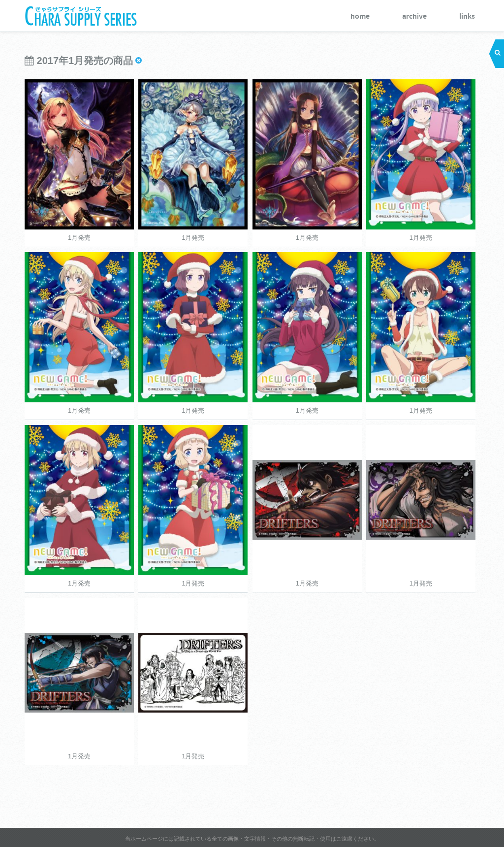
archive (414, 16)
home (360, 16)
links (467, 16)
